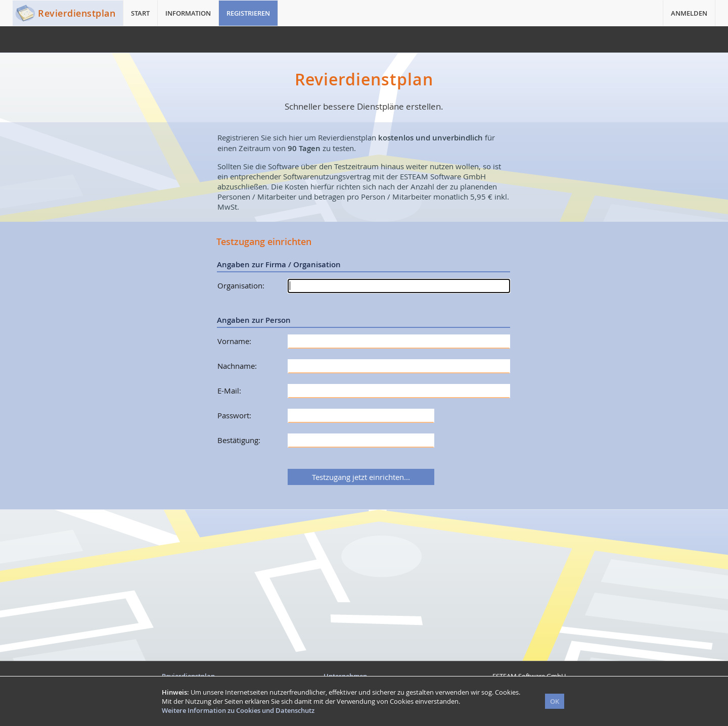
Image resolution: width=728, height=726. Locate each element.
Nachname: (237, 366)
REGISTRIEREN (248, 13)
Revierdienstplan (77, 13)
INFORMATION (188, 13)
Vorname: (234, 341)
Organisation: (241, 285)
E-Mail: (229, 391)
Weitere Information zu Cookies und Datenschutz (238, 710)
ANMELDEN (689, 13)
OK (555, 701)
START (140, 13)
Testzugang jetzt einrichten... (361, 477)
